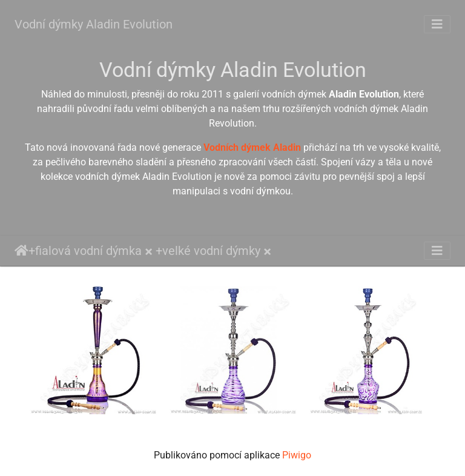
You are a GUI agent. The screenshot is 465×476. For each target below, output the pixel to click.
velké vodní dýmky (211, 251)
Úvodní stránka (21, 251)
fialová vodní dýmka (88, 251)
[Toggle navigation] (437, 24)
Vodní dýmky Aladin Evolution (94, 24)
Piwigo (297, 455)
